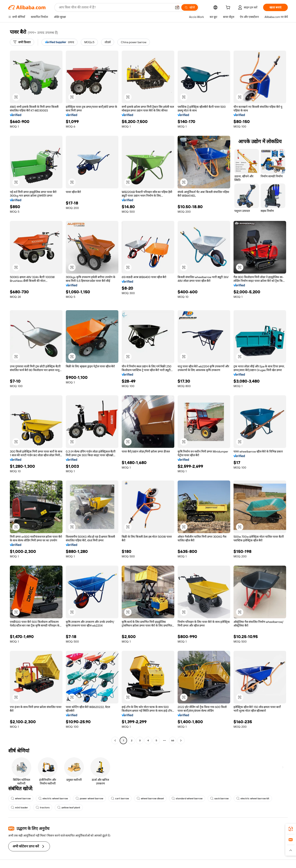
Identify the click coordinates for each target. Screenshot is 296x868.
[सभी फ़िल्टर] (22, 42)
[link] (291, 829)
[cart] (229, 8)
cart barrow (120, 798)
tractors (43, 808)
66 (173, 740)
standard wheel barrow (187, 798)
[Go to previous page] (115, 740)
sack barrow (219, 798)
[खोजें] (190, 7)
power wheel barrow (89, 798)
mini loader (19, 808)
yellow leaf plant (69, 808)
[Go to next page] (181, 740)
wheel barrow (21, 798)
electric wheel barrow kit (253, 798)
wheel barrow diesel (150, 798)
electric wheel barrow (53, 798)
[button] (177, 7)
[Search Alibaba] (115, 7)
